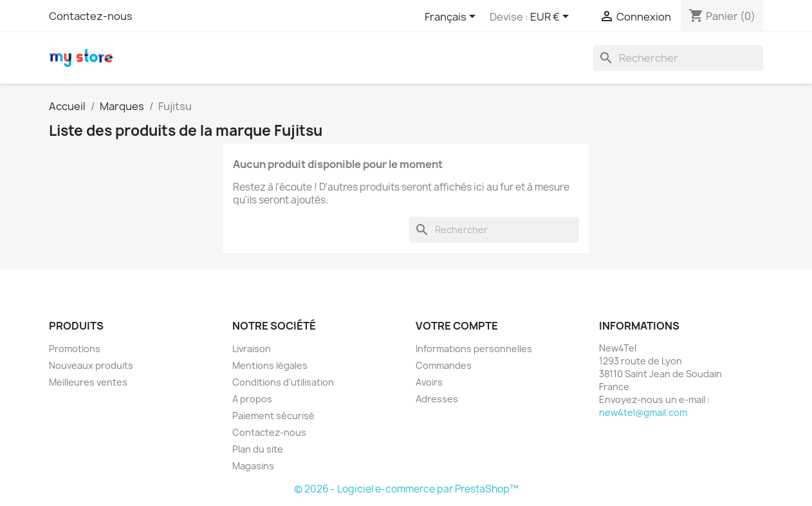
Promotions (75, 349)
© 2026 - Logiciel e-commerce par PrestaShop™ (406, 489)
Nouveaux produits (91, 365)
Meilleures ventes (88, 382)
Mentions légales (270, 365)
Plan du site (258, 449)
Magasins (253, 466)
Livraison (252, 349)
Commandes (444, 365)
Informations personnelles (474, 349)
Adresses (437, 399)
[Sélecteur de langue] (452, 17)
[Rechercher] (678, 58)
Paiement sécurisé (273, 416)
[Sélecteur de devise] (552, 17)
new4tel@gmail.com (643, 412)
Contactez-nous (91, 16)
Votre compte (457, 326)
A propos (252, 399)
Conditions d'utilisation (283, 382)
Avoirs (429, 382)
